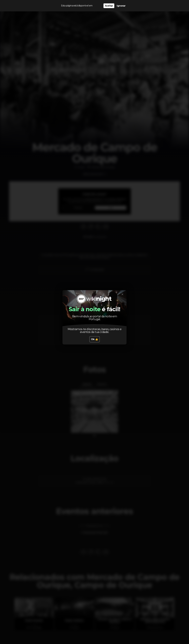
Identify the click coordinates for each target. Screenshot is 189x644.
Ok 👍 (95, 339)
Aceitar (109, 6)
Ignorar (121, 6)
